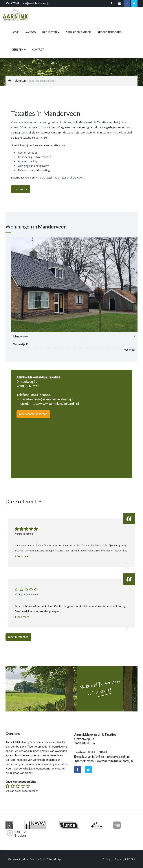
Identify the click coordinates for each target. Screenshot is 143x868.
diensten (19, 50)
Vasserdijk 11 (21, 344)
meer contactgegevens (33, 414)
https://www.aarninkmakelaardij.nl (54, 404)
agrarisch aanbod (78, 32)
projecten (51, 32)
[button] (22, 556)
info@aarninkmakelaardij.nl (37, 3)
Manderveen (21, 336)
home (15, 32)
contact (38, 50)
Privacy (107, 859)
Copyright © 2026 (125, 859)
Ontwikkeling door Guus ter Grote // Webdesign (35, 859)
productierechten (110, 32)
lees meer (21, 189)
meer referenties (18, 637)
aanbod (31, 32)
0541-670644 (12, 3)
